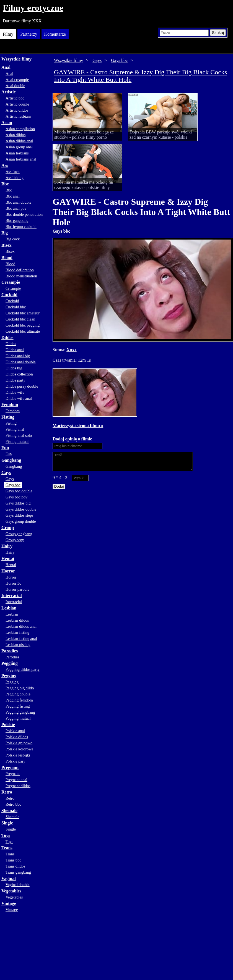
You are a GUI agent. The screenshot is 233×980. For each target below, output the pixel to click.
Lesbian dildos (17, 620)
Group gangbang (19, 534)
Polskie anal (15, 731)
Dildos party (15, 380)
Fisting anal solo (19, 435)
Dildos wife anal (19, 398)
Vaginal (9, 878)
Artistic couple (17, 104)
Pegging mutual (18, 718)
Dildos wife (15, 392)
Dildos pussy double (22, 386)
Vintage (9, 903)
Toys (6, 835)
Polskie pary (15, 761)
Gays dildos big (18, 503)
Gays (6, 473)
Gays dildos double (21, 509)
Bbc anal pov (16, 208)
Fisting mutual (17, 442)
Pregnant (10, 767)
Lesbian (9, 608)
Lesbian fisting (17, 632)
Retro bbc (13, 804)
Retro (7, 792)
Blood (7, 258)
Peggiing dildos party (23, 669)
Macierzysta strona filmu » (78, 426)
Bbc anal (13, 196)
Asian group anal (19, 147)
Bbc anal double (19, 202)
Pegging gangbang (20, 712)
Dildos (7, 337)
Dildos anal (15, 350)
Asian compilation (20, 129)
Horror (8, 571)
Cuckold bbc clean (20, 319)
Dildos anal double (21, 362)
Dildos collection (19, 374)
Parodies (10, 651)
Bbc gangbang (17, 220)
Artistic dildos (17, 110)
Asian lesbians (17, 153)
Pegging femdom (19, 700)
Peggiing (10, 663)
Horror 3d (13, 583)
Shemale (9, 810)
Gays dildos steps (20, 515)
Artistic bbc (15, 98)
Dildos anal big (18, 356)
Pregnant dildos (18, 786)
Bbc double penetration (24, 214)
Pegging (9, 676)
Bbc (5, 184)
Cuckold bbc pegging (23, 325)
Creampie (11, 282)
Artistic (9, 92)
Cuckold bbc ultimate (23, 331)
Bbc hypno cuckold (21, 227)
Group (8, 528)
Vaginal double (18, 885)
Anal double (15, 86)
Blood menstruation (21, 276)
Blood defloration (20, 270)
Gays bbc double (19, 491)
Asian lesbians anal (21, 159)
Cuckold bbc (16, 307)
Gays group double (21, 521)
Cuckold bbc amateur (23, 313)
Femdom (10, 405)
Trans (7, 848)
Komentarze (55, 34)
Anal (6, 67)
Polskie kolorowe (19, 749)
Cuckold (9, 295)
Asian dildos (15, 135)
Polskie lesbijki (18, 755)
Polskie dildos (17, 737)
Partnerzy (29, 34)
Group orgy (15, 540)
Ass (5, 165)
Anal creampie (17, 80)
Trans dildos (15, 866)
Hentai (8, 559)
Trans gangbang (18, 872)
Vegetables (11, 891)
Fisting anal (15, 429)
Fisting (8, 417)
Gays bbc (13, 485)
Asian (7, 123)
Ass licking (15, 178)
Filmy (8, 34)
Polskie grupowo (19, 743)
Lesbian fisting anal (21, 639)
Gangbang (11, 460)
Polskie (8, 725)
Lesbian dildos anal (21, 626)
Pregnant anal (16, 780)
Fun (5, 448)
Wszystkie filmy (16, 59)
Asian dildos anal (19, 141)
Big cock (13, 239)
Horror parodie (17, 589)
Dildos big (14, 368)
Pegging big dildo (20, 688)
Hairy (7, 546)
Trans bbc (13, 860)
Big (5, 233)
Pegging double (18, 694)
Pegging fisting (18, 706)
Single (7, 823)
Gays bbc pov (16, 497)
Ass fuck (13, 172)
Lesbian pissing (18, 645)
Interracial (12, 596)
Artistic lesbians (18, 116)
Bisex (6, 245)
